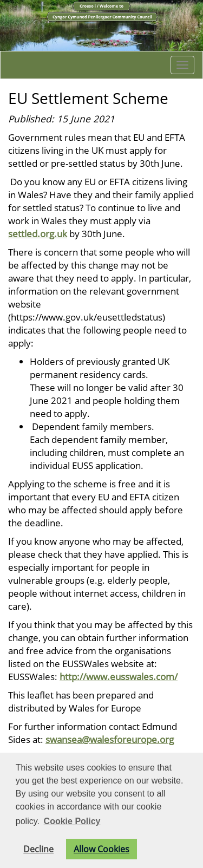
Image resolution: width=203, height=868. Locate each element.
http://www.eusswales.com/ (119, 676)
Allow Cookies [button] (101, 849)
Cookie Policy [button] (72, 821)
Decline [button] (38, 849)
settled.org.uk (38, 233)
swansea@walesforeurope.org (110, 739)
